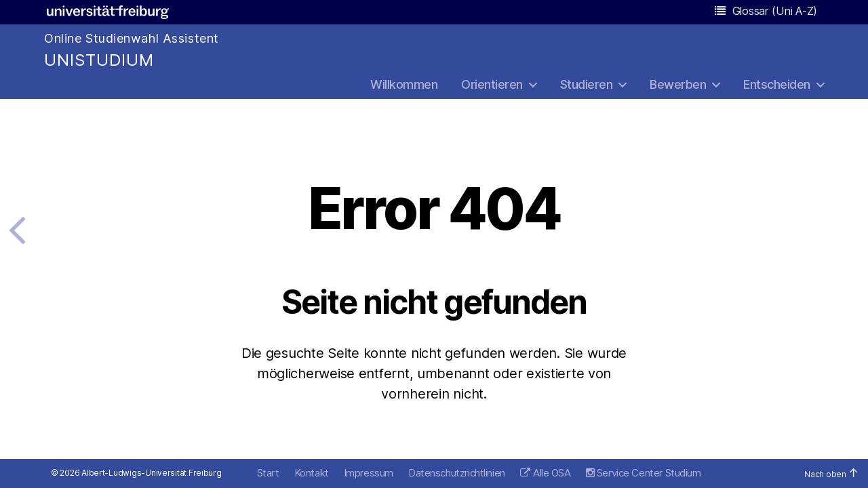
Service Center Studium (644, 473)
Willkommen (404, 84)
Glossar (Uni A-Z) (766, 11)
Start (268, 473)
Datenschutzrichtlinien (457, 473)
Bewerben (678, 84)
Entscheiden (777, 84)
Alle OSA (552, 473)
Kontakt (312, 473)
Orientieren (492, 84)
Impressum (369, 473)
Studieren (587, 84)
